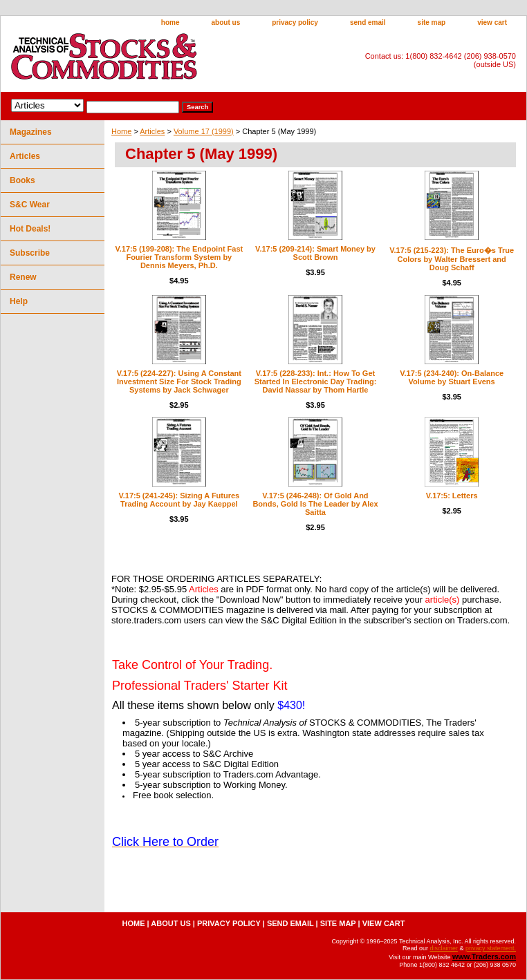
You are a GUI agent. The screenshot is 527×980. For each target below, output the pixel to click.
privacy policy (295, 22)
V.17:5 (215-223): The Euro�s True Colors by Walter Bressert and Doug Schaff (452, 259)
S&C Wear (30, 205)
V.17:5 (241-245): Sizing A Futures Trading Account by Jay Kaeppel (179, 500)
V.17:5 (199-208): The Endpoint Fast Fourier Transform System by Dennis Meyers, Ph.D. (179, 257)
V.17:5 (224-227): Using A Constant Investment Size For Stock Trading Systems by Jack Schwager (179, 381)
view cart (492, 22)
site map (432, 22)
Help (19, 301)
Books (22, 180)
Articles (152, 131)
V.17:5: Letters (452, 496)
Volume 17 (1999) (204, 131)
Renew (23, 277)
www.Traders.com (484, 957)
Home (121, 131)
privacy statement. (491, 948)
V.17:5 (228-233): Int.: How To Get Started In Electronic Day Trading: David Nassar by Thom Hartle (316, 381)
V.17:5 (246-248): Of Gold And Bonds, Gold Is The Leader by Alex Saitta (315, 504)
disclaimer (444, 948)
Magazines (31, 132)
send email (368, 22)
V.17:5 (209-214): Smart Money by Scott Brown (315, 253)
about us (226, 22)
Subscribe (30, 253)
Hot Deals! (30, 229)
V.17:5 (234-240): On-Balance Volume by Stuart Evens (452, 377)
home (170, 22)
